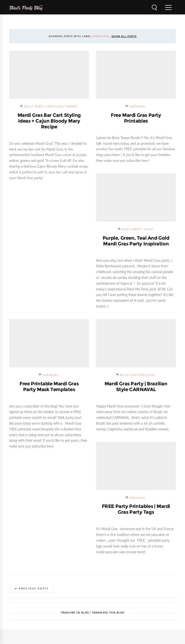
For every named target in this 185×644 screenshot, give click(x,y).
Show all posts (124, 36)
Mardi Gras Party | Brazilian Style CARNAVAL (136, 387)
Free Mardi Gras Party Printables (136, 118)
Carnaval (137, 107)
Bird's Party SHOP (137, 229)
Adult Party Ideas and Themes (51, 107)
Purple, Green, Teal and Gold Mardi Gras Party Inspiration (136, 241)
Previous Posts (34, 588)
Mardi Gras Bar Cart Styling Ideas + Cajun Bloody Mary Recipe (49, 121)
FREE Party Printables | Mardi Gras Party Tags (136, 509)
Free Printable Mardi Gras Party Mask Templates (49, 387)
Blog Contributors (138, 375)
